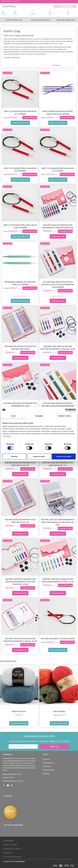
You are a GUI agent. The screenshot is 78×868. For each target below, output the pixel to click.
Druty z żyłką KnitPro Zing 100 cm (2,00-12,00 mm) (20, 226)
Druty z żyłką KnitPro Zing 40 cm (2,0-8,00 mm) (20, 170)
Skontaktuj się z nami (12, 849)
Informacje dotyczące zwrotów (13, 781)
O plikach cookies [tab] (64, 416)
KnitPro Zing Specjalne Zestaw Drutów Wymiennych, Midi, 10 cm (58, 580)
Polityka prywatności (12, 857)
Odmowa (14, 456)
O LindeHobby (8, 841)
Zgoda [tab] (14, 416)
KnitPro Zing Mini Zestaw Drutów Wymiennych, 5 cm (20, 404)
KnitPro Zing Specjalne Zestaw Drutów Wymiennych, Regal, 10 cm (20, 640)
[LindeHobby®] (9, 6)
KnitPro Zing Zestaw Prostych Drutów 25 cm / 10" (20, 464)
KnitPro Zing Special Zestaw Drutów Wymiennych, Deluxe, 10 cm (58, 348)
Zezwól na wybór (39, 456)
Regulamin (7, 853)
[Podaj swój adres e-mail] (23, 746)
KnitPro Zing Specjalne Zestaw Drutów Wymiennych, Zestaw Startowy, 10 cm (20, 582)
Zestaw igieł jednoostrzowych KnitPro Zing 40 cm (20, 348)
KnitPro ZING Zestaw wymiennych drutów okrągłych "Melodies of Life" (58, 522)
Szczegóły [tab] (39, 416)
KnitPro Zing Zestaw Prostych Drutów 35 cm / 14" (20, 521)
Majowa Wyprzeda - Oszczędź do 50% (10, 1)
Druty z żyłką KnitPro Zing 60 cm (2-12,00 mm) (58, 170)
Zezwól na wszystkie (64, 456)
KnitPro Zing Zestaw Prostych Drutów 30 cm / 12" (58, 464)
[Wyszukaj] (75, 6)
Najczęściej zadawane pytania (12, 774)
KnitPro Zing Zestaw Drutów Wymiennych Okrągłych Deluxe (58, 226)
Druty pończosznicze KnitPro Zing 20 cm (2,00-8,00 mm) (58, 113)
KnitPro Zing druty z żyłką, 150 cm (58, 639)
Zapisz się (54, 746)
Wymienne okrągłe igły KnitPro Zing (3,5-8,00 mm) (20, 283)
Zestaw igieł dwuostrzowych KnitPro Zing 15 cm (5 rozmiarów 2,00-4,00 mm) (58, 284)
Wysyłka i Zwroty (8, 777)
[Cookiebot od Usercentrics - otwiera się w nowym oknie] (67, 410)
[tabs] (68, 13)
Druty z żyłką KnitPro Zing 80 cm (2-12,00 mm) (20, 113)
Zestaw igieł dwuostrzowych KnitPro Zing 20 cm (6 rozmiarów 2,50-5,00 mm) (58, 406)
